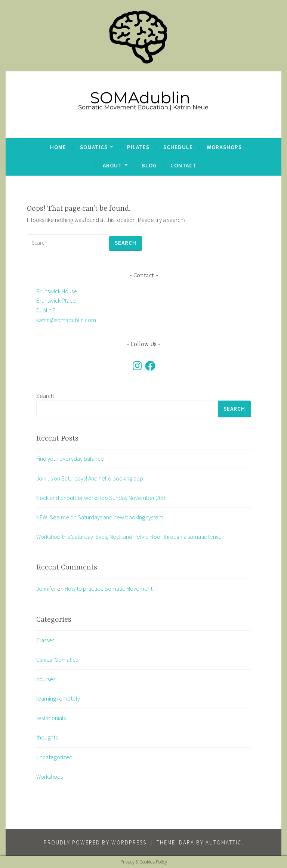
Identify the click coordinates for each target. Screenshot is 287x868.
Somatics (94, 147)
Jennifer (46, 589)
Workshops (224, 147)
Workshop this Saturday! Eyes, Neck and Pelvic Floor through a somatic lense (129, 537)
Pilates (138, 147)
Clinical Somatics (57, 660)
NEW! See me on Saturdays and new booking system (100, 517)
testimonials (51, 718)
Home (58, 147)
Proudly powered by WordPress (95, 842)
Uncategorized (54, 757)
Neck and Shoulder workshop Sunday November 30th (101, 498)
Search (45, 396)
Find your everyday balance (70, 458)
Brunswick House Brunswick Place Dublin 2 (57, 301)
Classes (45, 640)
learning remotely (58, 698)
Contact (183, 165)
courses (46, 679)
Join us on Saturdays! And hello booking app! (90, 478)
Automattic (224, 842)
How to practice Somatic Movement (109, 589)
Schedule (178, 147)
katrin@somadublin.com (66, 320)
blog (149, 165)
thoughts (47, 737)
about (112, 165)
